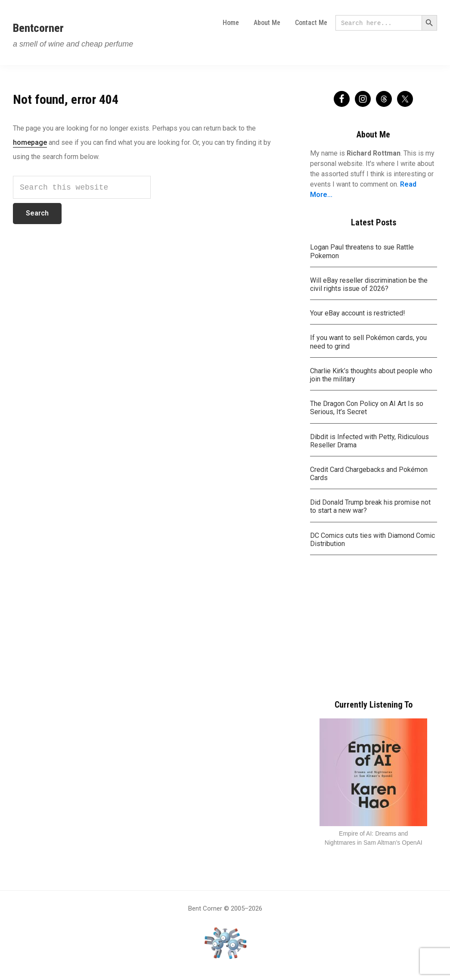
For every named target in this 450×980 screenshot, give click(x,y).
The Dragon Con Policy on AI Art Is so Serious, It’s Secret (367, 408)
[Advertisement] (374, 628)
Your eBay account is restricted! (358, 313)
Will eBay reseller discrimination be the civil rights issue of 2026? (369, 284)
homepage (30, 142)
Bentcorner (38, 28)
